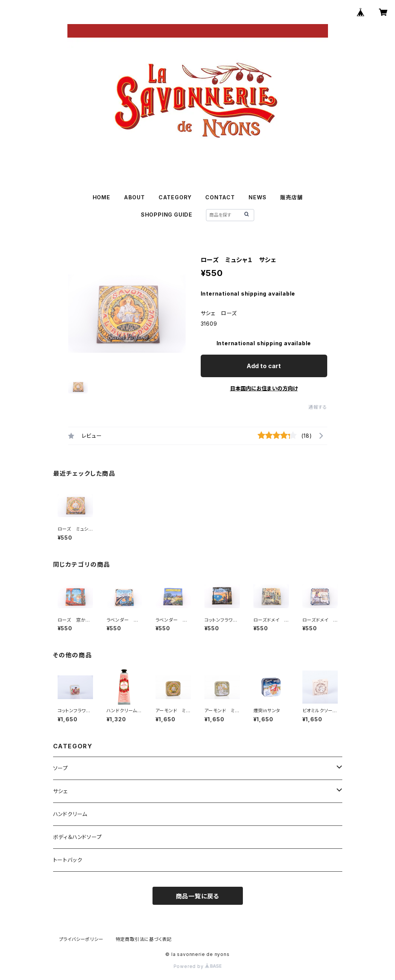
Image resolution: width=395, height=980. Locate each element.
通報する (318, 407)
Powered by (198, 966)
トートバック (68, 860)
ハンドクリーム (70, 814)
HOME (101, 197)
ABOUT (134, 197)
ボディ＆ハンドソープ (78, 837)
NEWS (258, 197)
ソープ (61, 768)
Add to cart (264, 366)
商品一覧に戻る (198, 896)
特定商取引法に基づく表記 (144, 939)
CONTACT (220, 197)
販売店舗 (291, 197)
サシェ (60, 791)
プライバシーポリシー (81, 939)
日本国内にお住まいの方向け (264, 388)
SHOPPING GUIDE (167, 215)
